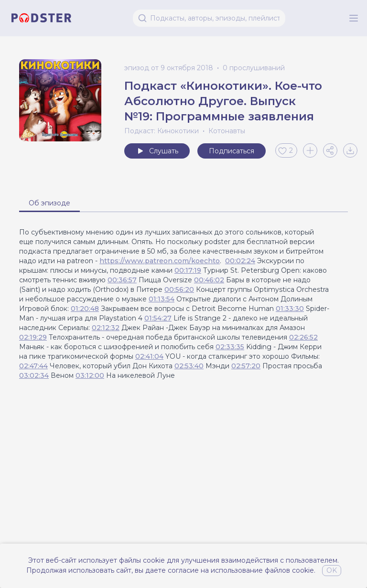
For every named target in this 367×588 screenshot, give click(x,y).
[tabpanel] (183, 304)
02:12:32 (106, 328)
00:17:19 (188, 270)
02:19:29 (33, 337)
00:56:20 (179, 289)
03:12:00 (90, 375)
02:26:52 (303, 337)
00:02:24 (240, 261)
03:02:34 (34, 375)
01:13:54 (162, 299)
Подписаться (232, 151)
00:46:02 (209, 280)
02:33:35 (230, 347)
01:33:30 (290, 309)
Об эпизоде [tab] (49, 203)
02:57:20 (246, 366)
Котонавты (227, 131)
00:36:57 (122, 280)
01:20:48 (85, 309)
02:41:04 (149, 356)
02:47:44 (33, 366)
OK (332, 570)
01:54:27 (158, 318)
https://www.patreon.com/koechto (160, 261)
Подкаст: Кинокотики (162, 131)
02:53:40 (189, 366)
